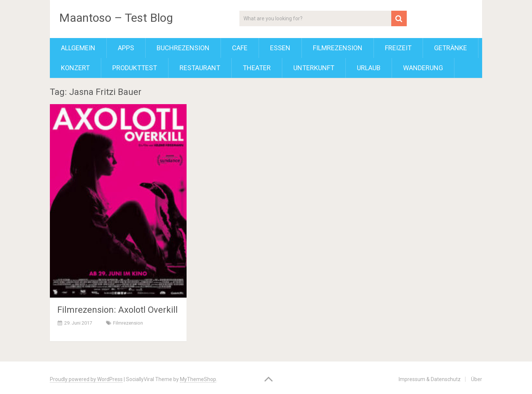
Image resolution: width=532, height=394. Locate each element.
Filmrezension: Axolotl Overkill (117, 310)
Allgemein (78, 48)
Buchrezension (183, 48)
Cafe (240, 48)
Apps (126, 48)
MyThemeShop (198, 379)
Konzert (75, 68)
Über (477, 379)
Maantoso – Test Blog (116, 18)
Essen (280, 48)
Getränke (451, 48)
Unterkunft (314, 68)
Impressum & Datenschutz (430, 379)
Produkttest (135, 68)
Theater (257, 68)
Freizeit (398, 48)
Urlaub (369, 68)
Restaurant (200, 68)
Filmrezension (338, 48)
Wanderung (423, 68)
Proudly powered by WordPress (86, 379)
